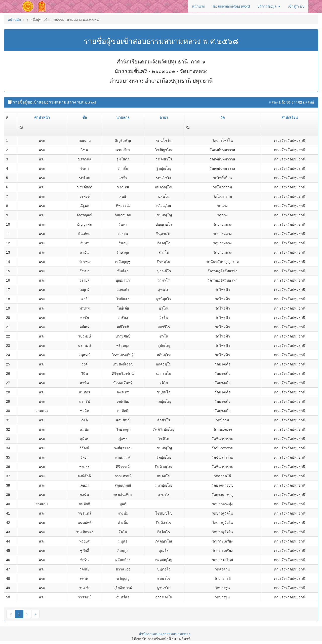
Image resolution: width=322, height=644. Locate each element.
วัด (223, 117)
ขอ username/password (231, 6)
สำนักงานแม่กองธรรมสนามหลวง (165, 634)
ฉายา (164, 117)
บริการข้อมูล (269, 6)
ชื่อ (85, 117)
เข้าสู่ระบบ (296, 6)
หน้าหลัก (14, 20)
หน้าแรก (198, 6)
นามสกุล (123, 117)
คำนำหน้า (42, 117)
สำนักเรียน (290, 117)
